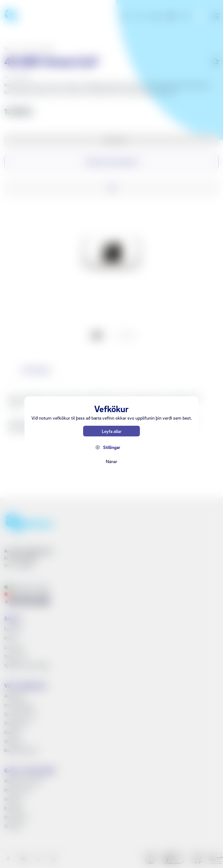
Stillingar (112, 447)
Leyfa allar (112, 431)
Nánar (111, 461)
